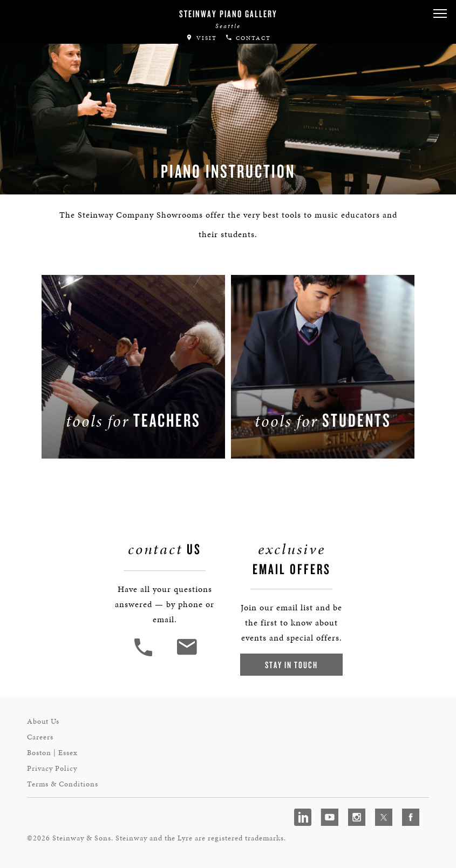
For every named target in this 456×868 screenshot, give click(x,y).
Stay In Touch (291, 665)
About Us (43, 721)
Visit (201, 38)
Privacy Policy (52, 768)
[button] (440, 14)
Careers (40, 737)
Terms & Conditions (63, 784)
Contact (248, 38)
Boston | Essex (52, 753)
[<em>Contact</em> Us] (186, 655)
